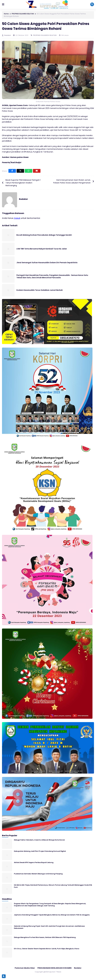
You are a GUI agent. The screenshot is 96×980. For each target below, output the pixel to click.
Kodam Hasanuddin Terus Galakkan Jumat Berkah (40, 290)
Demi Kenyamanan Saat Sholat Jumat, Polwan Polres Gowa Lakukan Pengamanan (72, 181)
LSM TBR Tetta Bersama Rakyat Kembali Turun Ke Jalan (42, 249)
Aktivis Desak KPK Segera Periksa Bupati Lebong (34, 862)
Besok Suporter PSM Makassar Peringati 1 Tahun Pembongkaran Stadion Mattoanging (23, 183)
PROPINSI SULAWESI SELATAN (45, 35)
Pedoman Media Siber (25, 968)
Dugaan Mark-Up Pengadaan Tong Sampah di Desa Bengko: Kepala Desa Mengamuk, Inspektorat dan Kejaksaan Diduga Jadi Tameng (50, 905)
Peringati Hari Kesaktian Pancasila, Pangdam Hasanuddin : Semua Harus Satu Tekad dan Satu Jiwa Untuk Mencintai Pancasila (52, 276)
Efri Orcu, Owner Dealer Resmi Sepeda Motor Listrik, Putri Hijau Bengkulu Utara (47, 949)
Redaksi (8, 35)
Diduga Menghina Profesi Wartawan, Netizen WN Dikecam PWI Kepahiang (45, 937)
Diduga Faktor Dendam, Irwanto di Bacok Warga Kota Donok (39, 840)
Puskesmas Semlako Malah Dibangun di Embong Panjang (38, 874)
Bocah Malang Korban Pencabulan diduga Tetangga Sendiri (44, 235)
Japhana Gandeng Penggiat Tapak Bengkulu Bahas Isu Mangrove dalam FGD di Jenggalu (52, 915)
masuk (17, 218)
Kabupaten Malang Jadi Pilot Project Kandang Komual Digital (40, 851)
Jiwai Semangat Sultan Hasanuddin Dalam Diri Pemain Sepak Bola (47, 263)
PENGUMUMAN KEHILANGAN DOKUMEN (54, 968)
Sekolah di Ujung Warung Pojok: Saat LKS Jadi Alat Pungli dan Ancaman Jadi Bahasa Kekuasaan (49, 927)
